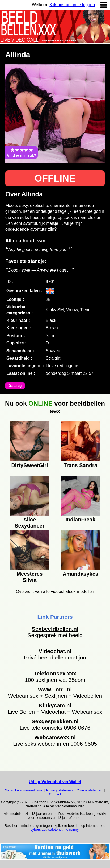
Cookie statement (90, 790)
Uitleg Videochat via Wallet (55, 782)
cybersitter (38, 830)
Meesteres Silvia (29, 576)
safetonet (56, 830)
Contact (55, 794)
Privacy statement (60, 790)
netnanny (72, 830)
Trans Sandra (80, 465)
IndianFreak (81, 520)
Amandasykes (80, 574)
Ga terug (15, 386)
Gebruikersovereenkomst (24, 790)
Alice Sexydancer (29, 522)
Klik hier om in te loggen (72, 5)
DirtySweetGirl (29, 465)
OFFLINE (55, 178)
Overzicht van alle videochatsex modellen (55, 591)
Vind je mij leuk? (22, 152)
